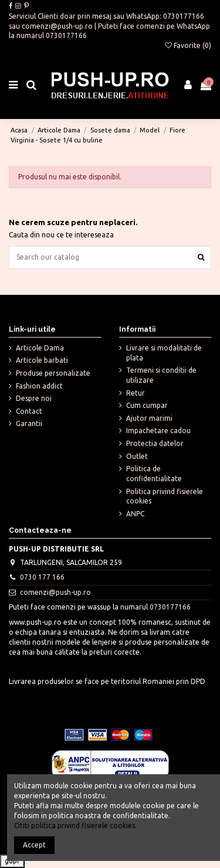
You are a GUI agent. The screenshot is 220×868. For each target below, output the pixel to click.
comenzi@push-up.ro (57, 26)
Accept (34, 845)
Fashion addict (39, 386)
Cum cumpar (147, 405)
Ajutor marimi (149, 418)
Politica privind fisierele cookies (165, 496)
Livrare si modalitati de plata (164, 353)
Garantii (29, 423)
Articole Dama (40, 348)
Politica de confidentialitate (154, 474)
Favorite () (188, 45)
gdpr (12, 861)
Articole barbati (42, 360)
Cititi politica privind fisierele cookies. (75, 826)
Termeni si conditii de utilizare (161, 375)
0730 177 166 (42, 577)
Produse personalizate (53, 373)
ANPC (135, 514)
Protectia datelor (155, 443)
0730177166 (184, 16)
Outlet (137, 456)
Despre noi (34, 398)
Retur (136, 393)
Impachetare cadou (158, 430)
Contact (29, 411)
